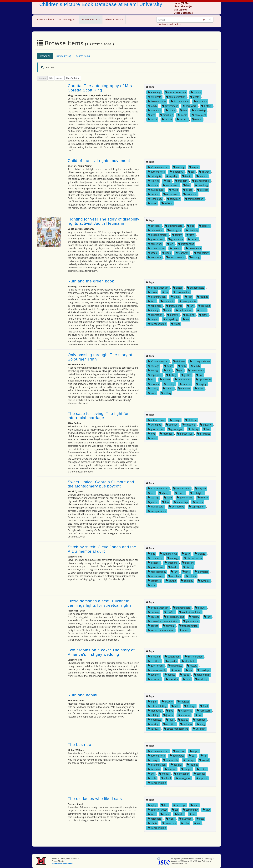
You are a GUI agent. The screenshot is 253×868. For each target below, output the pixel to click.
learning (204, 306)
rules (185, 823)
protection (169, 823)
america (179, 751)
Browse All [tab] (45, 56)
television (174, 199)
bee (165, 805)
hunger (186, 769)
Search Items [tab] (83, 56)
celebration (155, 230)
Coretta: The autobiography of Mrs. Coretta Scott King (101, 88)
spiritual (169, 626)
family (152, 106)
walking (167, 203)
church (196, 92)
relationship (202, 675)
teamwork (182, 253)
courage (153, 366)
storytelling (170, 319)
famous (202, 176)
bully (186, 554)
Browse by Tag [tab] (63, 56)
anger (194, 167)
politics (191, 576)
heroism (170, 769)
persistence (193, 248)
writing (194, 257)
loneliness (154, 720)
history (206, 106)
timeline (184, 389)
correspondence (200, 361)
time (152, 585)
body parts (177, 756)
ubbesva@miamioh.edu (62, 863)
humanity (154, 110)
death (195, 97)
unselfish (199, 729)
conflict (169, 612)
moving (153, 724)
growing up (176, 429)
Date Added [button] (72, 78)
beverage (179, 805)
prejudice (204, 434)
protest (202, 190)
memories (201, 572)
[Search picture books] (210, 20)
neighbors (154, 819)
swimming (190, 194)
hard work (189, 106)
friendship (167, 301)
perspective (185, 434)
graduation (176, 239)
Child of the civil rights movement (99, 161)
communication (176, 97)
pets (200, 819)
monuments (156, 576)
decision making (174, 617)
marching (166, 115)
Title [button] (51, 78)
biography (176, 172)
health (193, 239)
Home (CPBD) (181, 3)
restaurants (171, 194)
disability (192, 230)
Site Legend (180, 10)
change (175, 420)
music (182, 115)
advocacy (154, 92)
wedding (201, 679)
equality (172, 176)
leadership (199, 110)
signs (167, 253)
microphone (186, 244)
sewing (171, 581)
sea (197, 823)
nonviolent (199, 115)
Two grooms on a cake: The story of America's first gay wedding (101, 652)
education (200, 101)
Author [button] (60, 78)
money (165, 379)
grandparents (201, 181)
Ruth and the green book (91, 281)
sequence (154, 581)
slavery (153, 389)
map (167, 310)
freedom (181, 181)
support (202, 778)
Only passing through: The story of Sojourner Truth (100, 357)
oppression (155, 315)
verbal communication (161, 630)
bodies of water (157, 810)
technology (155, 199)
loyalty (183, 720)
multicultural (156, 190)
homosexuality (157, 572)
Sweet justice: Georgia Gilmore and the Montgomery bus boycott (101, 484)
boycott (201, 489)
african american (175, 92)
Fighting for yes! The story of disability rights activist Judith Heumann (104, 221)
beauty (200, 608)
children (179, 361)
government (170, 106)
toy (186, 319)
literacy (153, 310)
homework (155, 244)
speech (168, 389)
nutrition (170, 724)
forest (165, 814)
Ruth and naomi (83, 695)
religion (153, 194)
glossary (188, 563)
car (191, 172)
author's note (156, 172)
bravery (167, 702)
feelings (153, 181)
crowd (204, 760)
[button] (204, 20)
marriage (166, 434)
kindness (184, 715)
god (180, 370)
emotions (189, 425)
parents (175, 248)
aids (151, 554)
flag (167, 181)
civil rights (154, 97)
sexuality (187, 581)
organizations (156, 248)
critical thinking (157, 706)
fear (188, 297)
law (183, 110)
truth (152, 393)
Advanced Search (114, 19)
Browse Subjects (46, 19)
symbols (204, 581)
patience (154, 675)
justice (170, 110)
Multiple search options (170, 24)
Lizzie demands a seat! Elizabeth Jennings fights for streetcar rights (100, 603)
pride (152, 778)
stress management (176, 729)
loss (151, 379)
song (201, 724)
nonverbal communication (163, 621)
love (151, 115)
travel (152, 203)
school (197, 119)
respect (182, 119)
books (152, 292)
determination (157, 101)
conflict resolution (190, 612)
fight (190, 235)
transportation (194, 199)
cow (206, 810)
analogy (179, 167)
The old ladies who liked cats (95, 799)
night (170, 819)
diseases (154, 563)
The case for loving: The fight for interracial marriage (98, 416)
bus (190, 226)
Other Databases (183, 13)
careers (204, 226)
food (152, 301)
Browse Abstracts (91, 19)
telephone (155, 257)
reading (189, 315)
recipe (185, 675)
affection (154, 657)
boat (194, 805)
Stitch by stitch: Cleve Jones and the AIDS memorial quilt (102, 549)
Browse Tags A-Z (68, 19)
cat (175, 810)
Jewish (168, 715)
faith (182, 366)
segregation (197, 507)
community (155, 558)
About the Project (184, 6)
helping (153, 715)
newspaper (182, 774)
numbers (175, 576)
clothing (153, 612)
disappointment (158, 235)
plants (152, 823)
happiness (155, 306)
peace (152, 119)
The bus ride (79, 745)
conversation (181, 292)
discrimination (180, 101)
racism (167, 119)
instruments (171, 185)
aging (152, 805)
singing (153, 319)
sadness (185, 384)
